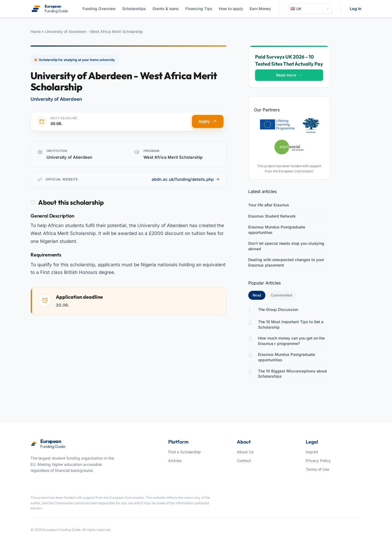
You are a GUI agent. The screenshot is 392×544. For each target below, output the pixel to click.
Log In (356, 9)
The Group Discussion (278, 309)
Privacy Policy (318, 461)
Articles (175, 461)
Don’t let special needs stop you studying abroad (286, 246)
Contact (244, 461)
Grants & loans (166, 9)
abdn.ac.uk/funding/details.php (186, 179)
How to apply (231, 9)
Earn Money (260, 9)
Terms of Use (317, 469)
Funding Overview (99, 9)
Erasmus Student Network (272, 216)
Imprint (312, 452)
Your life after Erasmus (269, 205)
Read (259, 295)
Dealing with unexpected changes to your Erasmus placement (286, 262)
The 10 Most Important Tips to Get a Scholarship (291, 324)
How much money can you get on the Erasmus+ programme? (291, 341)
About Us (245, 452)
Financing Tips (199, 9)
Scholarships (134, 9)
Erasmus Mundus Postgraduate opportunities (277, 230)
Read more (289, 75)
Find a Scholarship (185, 452)
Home (36, 31)
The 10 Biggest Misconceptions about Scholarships (293, 374)
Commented (281, 295)
